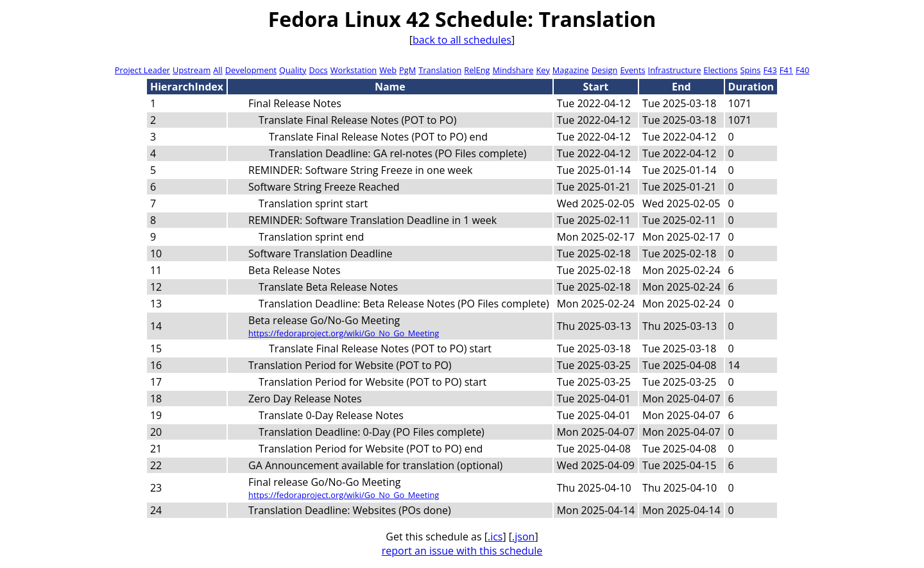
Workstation (354, 70)
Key (543, 70)
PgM (407, 70)
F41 (786, 70)
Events (632, 70)
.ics (495, 537)
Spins (750, 70)
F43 (770, 70)
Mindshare (513, 70)
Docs (318, 70)
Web (388, 70)
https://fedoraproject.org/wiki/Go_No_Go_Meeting (344, 333)
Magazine (571, 70)
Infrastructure (675, 70)
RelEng (477, 70)
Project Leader (142, 70)
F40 (802, 70)
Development (251, 70)
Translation (440, 70)
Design (605, 70)
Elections (720, 70)
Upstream (192, 70)
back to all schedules (462, 40)
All (218, 70)
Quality (293, 70)
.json (523, 537)
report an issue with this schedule (462, 551)
